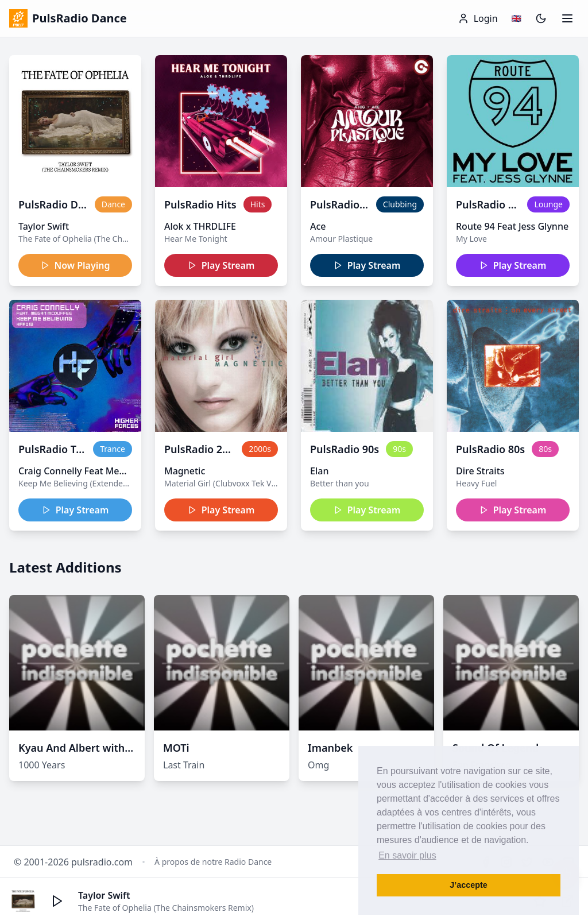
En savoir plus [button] (407, 855)
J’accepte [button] (469, 885)
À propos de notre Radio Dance (213, 862)
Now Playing (76, 265)
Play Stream (221, 265)
